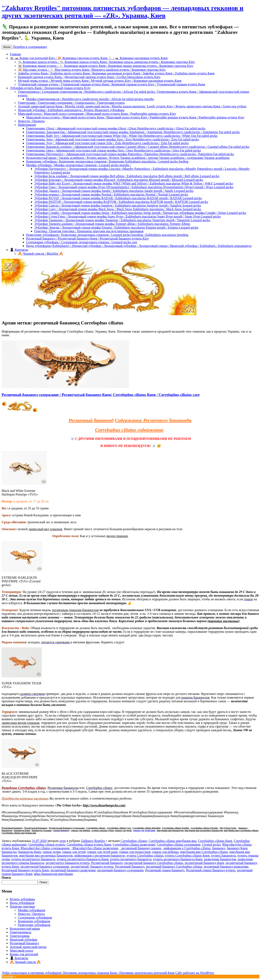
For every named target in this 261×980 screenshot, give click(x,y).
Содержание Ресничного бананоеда (153, 420)
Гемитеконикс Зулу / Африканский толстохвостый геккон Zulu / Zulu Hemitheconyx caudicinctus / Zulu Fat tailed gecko (107, 143)
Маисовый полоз (22, 951)
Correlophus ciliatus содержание (129, 430)
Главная (15, 54)
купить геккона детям (103, 830)
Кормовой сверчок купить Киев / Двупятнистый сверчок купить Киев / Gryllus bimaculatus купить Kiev (89, 77)
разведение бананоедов (220, 859)
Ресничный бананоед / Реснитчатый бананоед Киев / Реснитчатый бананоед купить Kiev (87, 238)
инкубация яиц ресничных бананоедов (204, 830)
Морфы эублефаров (32, 910)
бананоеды (7, 830)
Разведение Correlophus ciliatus (24, 788)
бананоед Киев (237, 848)
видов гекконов (117, 536)
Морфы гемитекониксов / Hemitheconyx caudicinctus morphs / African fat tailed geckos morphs (90, 99)
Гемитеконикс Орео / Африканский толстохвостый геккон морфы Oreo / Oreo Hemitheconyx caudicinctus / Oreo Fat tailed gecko (113, 150)
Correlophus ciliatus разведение (134, 845)
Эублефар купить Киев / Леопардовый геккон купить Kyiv (50, 88)
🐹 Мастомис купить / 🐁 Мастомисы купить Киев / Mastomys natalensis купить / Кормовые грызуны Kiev (92, 70)
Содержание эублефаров (35, 918)
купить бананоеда (224, 856)
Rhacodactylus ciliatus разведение (95, 848)
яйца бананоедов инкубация (53, 874)
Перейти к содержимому (30, 47)
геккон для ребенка (81, 830)
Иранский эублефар (23, 940)
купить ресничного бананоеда (131, 859)
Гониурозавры (20, 936)
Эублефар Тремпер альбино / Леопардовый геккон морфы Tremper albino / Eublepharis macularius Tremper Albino (112, 224)
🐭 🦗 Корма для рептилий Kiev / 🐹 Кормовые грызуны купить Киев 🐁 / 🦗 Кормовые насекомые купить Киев (89, 58)
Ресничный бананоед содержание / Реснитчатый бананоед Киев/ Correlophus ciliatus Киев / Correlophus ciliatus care (101, 395)
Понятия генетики (22, 906)
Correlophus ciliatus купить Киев (89, 845)
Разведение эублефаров (34, 925)
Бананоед (219, 848)
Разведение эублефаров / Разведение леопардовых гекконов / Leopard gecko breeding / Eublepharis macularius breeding (107, 235)
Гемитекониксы (20, 932)
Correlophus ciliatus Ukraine (204, 828)
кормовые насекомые (223, 621)
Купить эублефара (22, 899)
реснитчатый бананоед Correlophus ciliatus (154, 863)
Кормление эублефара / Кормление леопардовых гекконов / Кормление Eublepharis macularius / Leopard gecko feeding (107, 161)
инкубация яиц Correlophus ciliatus (241, 830)
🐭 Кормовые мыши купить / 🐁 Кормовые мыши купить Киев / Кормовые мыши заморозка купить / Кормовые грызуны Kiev (106, 66)
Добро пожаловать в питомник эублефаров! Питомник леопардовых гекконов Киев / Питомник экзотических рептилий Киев (88, 973)
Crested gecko (211, 845)
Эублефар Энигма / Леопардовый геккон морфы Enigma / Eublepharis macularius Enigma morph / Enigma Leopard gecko (116, 227)
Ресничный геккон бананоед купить (211, 870)
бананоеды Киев (22, 830)
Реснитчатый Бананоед (36, 828)
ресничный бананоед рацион (140, 848)
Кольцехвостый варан (25, 929)
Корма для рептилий (24, 954)
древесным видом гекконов (20, 723)
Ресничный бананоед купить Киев (25, 870)
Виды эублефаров (22, 903)
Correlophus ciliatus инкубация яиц (19, 833)
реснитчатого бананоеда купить (68, 863)
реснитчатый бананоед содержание (45, 867)
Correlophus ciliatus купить (46, 845)
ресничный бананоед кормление (226, 867)
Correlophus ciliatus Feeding (176, 828)
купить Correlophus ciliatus (145, 856)
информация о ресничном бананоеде (100, 856)
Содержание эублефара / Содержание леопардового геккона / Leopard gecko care (82, 242)
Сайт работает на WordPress (195, 973)
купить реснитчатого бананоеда (33, 859)
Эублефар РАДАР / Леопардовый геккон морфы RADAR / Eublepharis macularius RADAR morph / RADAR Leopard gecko (118, 198)
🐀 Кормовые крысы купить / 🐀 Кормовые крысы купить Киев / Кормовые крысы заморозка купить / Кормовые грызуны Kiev (106, 62)
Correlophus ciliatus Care (119, 828)
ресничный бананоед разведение (73, 870)
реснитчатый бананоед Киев (204, 863)
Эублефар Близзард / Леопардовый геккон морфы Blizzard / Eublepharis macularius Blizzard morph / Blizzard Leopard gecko (119, 180)
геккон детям (52, 852)
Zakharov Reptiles (93, 841)
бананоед (243, 828)
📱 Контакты (19, 250)
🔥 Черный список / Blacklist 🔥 (41, 254)
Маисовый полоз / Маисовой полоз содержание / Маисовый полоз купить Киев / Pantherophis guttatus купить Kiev (97, 114)
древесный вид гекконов (45, 529)
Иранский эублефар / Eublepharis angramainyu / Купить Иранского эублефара (71, 110)
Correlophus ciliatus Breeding (147, 828)
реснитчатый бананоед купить (92, 867)
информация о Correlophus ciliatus (187, 848)
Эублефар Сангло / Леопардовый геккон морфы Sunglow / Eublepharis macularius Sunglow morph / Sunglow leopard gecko (118, 205)
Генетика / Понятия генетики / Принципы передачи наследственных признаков (89, 231)
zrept (63, 841)
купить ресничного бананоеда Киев (178, 859)
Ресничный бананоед (91, 420)
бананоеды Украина (42, 830)
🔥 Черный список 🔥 (25, 962)
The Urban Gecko (228, 828)
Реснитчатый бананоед (107, 863)
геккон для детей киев (144, 830)
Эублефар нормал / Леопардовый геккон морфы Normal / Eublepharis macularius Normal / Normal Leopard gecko (111, 194)
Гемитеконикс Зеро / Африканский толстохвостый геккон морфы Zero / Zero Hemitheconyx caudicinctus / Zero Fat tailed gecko (113, 139)
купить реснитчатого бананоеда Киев (83, 859)
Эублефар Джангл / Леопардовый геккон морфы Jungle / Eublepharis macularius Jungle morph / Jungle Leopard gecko (114, 191)
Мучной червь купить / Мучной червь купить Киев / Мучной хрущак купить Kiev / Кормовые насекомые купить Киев (100, 81)
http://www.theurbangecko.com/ (104, 805)
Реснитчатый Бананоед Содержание (67, 828)
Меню (7, 47)
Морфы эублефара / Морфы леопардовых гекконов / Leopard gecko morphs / (79, 165)
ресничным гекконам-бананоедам (75, 610)
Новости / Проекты (31, 121)
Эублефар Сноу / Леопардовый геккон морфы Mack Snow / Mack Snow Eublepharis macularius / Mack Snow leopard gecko (118, 209)
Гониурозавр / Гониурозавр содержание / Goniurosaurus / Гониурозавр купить (71, 103)
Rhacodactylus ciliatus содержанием (45, 848)
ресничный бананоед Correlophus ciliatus (174, 867)
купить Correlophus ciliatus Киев (187, 856)
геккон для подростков (135, 852)
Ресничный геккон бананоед (165, 870)
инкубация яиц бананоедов (170, 830)
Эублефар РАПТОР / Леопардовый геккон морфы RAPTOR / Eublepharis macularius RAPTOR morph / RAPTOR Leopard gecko (121, 202)
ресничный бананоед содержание (120, 870)
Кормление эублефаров (34, 921)
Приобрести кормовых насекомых (25, 798)
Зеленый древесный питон (28, 947)
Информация (27, 125)
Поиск (6, 878)
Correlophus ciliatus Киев (215, 841)
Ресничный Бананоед (12, 828)
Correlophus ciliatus (96, 828)
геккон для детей (123, 830)
